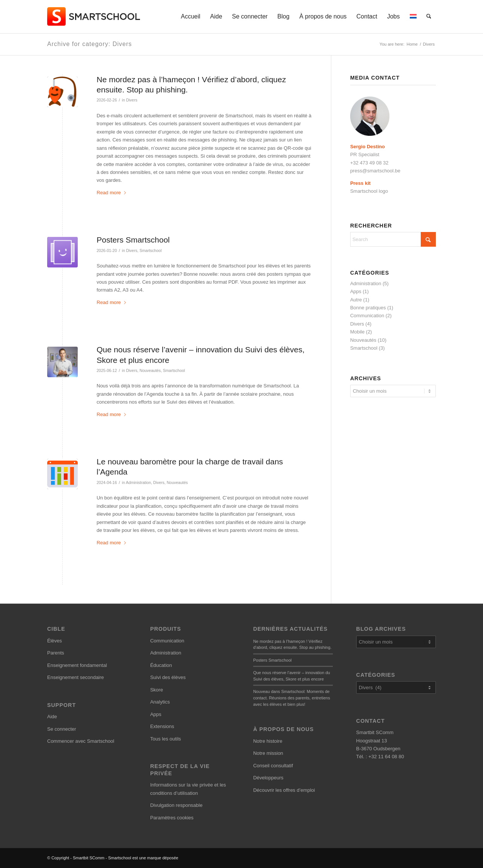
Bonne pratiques (368, 308)
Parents (56, 653)
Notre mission (268, 753)
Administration (139, 482)
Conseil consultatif (273, 766)
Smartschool (151, 250)
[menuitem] (191, 17)
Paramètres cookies (172, 818)
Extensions (162, 726)
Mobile (357, 332)
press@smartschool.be (375, 171)
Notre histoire (268, 741)
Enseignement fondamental (77, 665)
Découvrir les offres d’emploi (284, 790)
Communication (367, 316)
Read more (112, 193)
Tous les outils (166, 739)
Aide (52, 717)
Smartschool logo (369, 191)
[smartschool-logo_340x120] (94, 17)
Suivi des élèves (168, 677)
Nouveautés (150, 370)
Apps (356, 291)
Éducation (161, 665)
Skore (157, 690)
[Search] (429, 17)
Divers (132, 100)
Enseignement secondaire (75, 677)
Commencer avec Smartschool (81, 741)
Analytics (160, 702)
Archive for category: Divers (90, 44)
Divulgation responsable (176, 805)
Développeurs (268, 778)
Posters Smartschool (133, 240)
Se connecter (62, 729)
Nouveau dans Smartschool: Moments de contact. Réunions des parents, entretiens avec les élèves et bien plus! (292, 698)
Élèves (55, 641)
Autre (356, 300)
